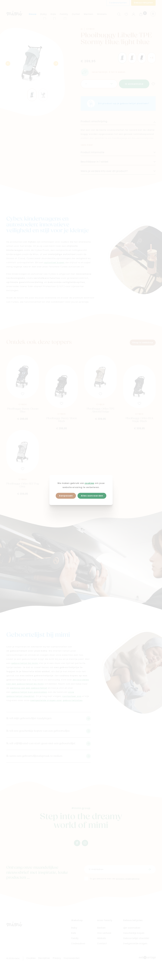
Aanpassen (66, 496)
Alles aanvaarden (92, 496)
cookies (89, 483)
